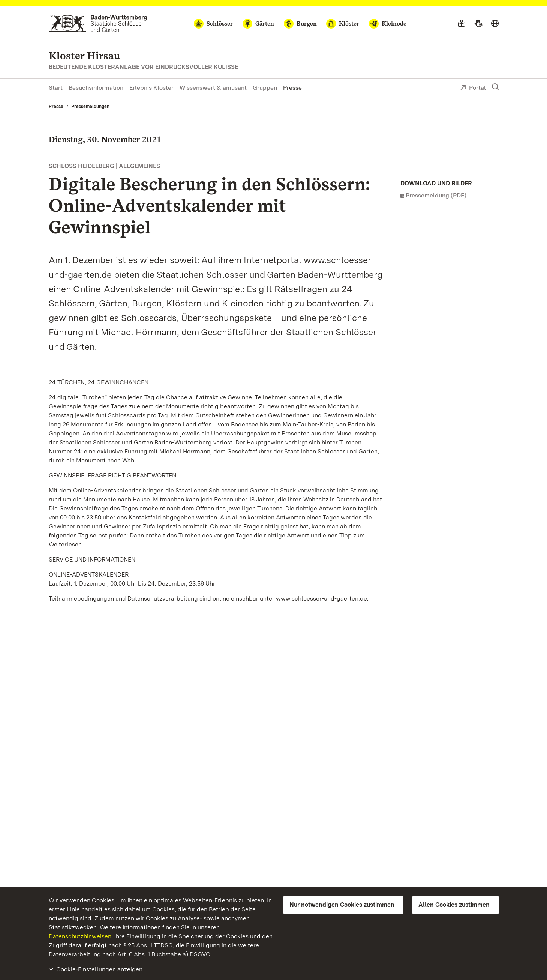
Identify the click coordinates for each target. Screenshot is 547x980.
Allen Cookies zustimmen (454, 905)
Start (56, 88)
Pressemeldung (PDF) (436, 195)
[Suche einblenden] (495, 87)
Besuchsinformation (96, 88)
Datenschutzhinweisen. (81, 936)
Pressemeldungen (90, 107)
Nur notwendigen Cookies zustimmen (342, 905)
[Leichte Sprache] (462, 24)
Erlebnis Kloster (151, 88)
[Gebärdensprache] (478, 24)
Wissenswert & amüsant (213, 88)
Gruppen (265, 88)
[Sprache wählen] (495, 24)
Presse (292, 88)
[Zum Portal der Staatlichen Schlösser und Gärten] (98, 23)
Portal (473, 88)
